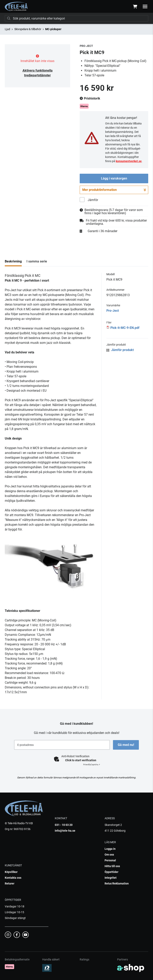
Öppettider (111, 872)
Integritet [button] (111, 878)
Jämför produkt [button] (120, 350)
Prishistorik (90, 99)
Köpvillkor (11, 872)
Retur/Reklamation (117, 883)
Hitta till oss (112, 866)
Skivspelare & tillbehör (28, 29)
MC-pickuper (53, 29)
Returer (10, 883)
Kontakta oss (13, 878)
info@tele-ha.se (65, 831)
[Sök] (76, 18)
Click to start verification (81, 760)
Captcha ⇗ (92, 765)
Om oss (109, 855)
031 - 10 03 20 (64, 825)
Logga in (110, 849)
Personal (110, 860)
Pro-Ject (113, 311)
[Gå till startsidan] (16, 7)
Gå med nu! (126, 745)
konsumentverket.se (129, 161)
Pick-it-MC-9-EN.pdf (125, 328)
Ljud (7, 29)
